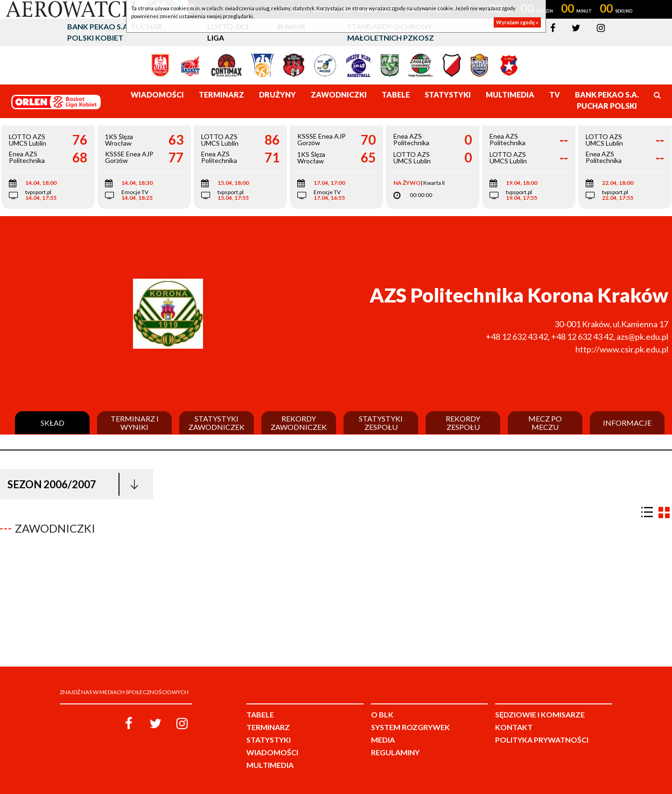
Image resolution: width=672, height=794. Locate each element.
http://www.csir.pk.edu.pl (622, 349)
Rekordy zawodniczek (299, 423)
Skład (52, 423)
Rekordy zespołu (463, 423)
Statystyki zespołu (381, 423)
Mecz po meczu (545, 423)
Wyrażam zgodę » (517, 22)
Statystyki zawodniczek (217, 423)
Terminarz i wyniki (135, 423)
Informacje (627, 423)
